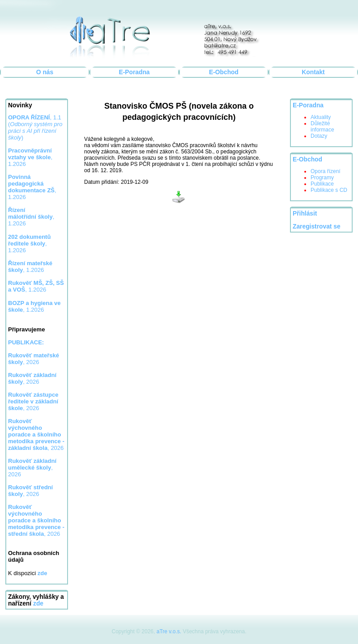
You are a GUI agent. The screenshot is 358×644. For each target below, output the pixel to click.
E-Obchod (224, 72)
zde (38, 604)
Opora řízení (326, 171)
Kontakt (313, 72)
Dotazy (319, 136)
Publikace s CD (329, 190)
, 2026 (34, 359)
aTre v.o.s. (169, 631)
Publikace (322, 184)
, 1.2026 (32, 187)
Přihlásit (305, 214)
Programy (322, 178)
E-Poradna (134, 72)
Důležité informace (322, 127)
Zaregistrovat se (317, 227)
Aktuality (321, 117)
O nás (45, 72)
